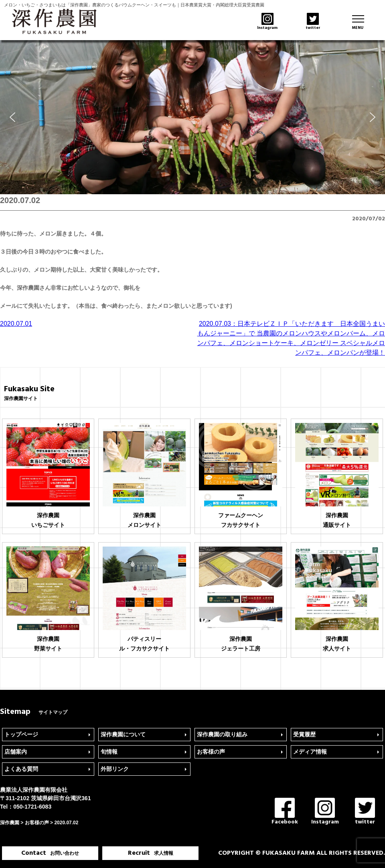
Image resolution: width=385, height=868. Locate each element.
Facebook (285, 812)
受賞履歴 (304, 734)
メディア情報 (310, 752)
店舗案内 (16, 752)
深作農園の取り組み (222, 734)
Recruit (151, 853)
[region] (192, 117)
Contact (50, 853)
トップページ (21, 734)
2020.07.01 (16, 324)
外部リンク (115, 769)
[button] (12, 117)
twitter (365, 812)
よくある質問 (21, 769)
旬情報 (109, 752)
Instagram (325, 812)
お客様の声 (211, 752)
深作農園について (123, 734)
